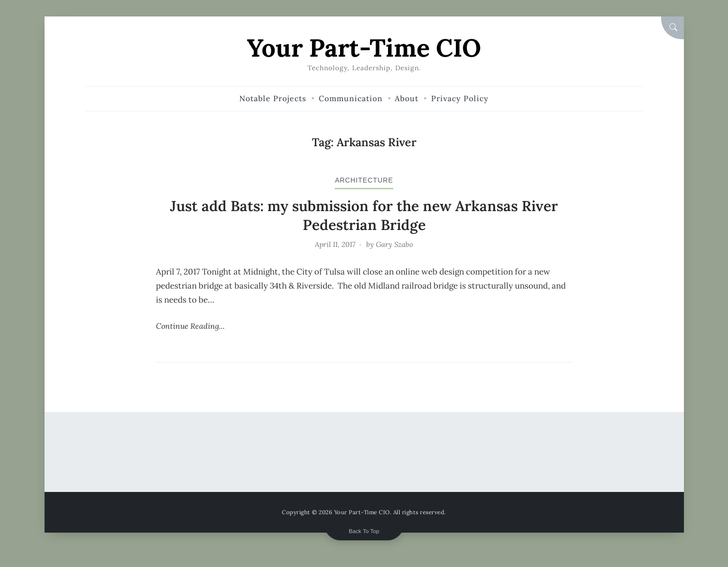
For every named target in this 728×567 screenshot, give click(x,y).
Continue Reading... (190, 326)
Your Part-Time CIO (364, 48)
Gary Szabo (395, 244)
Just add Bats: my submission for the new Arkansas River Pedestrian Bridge (364, 215)
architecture (364, 180)
